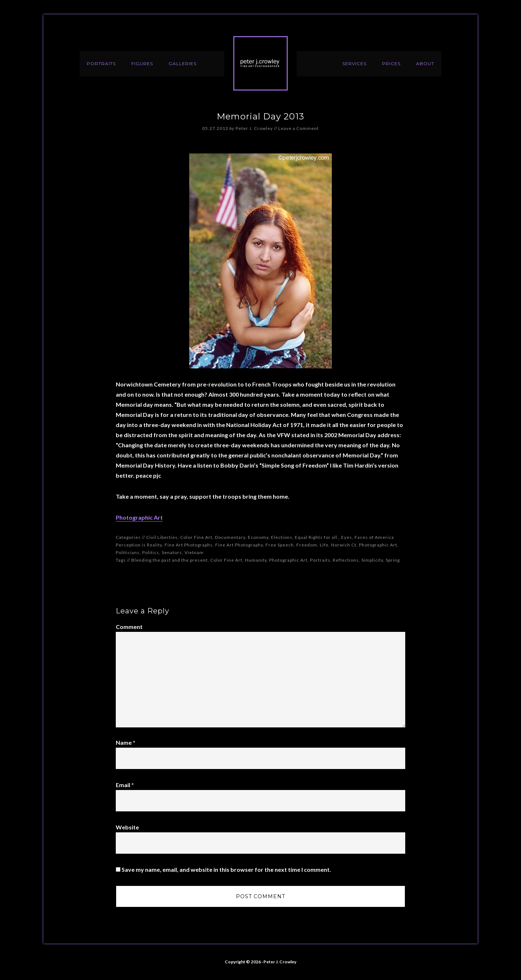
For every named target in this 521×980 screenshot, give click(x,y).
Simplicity (372, 560)
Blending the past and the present (170, 560)
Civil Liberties (162, 537)
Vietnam (194, 552)
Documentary (230, 537)
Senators (172, 552)
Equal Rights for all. (317, 537)
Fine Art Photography (239, 545)
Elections (282, 537)
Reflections (346, 560)
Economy (258, 537)
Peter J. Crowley (260, 63)
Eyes (347, 537)
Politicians (128, 552)
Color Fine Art (196, 537)
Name (126, 742)
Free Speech (280, 545)
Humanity (256, 560)
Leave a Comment (298, 128)
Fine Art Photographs (189, 545)
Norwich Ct (344, 545)
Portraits (320, 560)
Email (125, 785)
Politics (151, 552)
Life (324, 545)
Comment (129, 627)
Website (127, 827)
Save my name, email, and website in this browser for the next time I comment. (226, 869)
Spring (393, 560)
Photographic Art (139, 517)
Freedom (307, 545)
